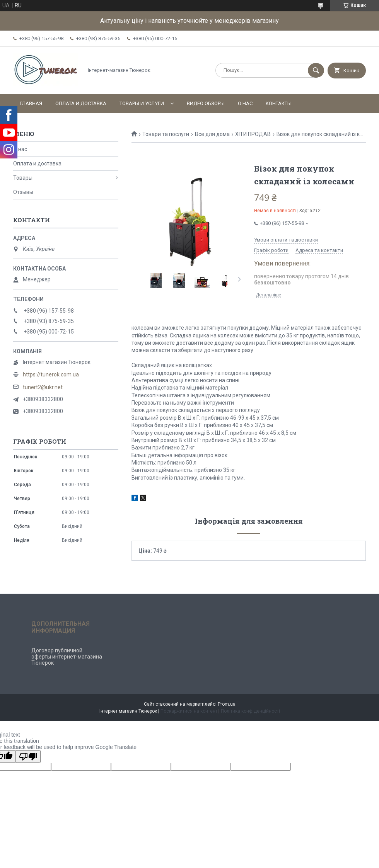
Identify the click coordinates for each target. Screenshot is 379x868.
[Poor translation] (28, 757)
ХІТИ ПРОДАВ (253, 134)
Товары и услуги (142, 103)
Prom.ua (227, 704)
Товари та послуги (166, 134)
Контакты (279, 103)
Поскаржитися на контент (189, 711)
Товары (23, 178)
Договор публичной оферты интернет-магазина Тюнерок (67, 657)
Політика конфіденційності (250, 711)
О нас (245, 103)
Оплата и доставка (81, 103)
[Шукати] (316, 70)
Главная (31, 103)
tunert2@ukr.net (43, 387)
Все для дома (212, 134)
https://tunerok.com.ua (51, 374)
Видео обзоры (206, 103)
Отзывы (23, 192)
